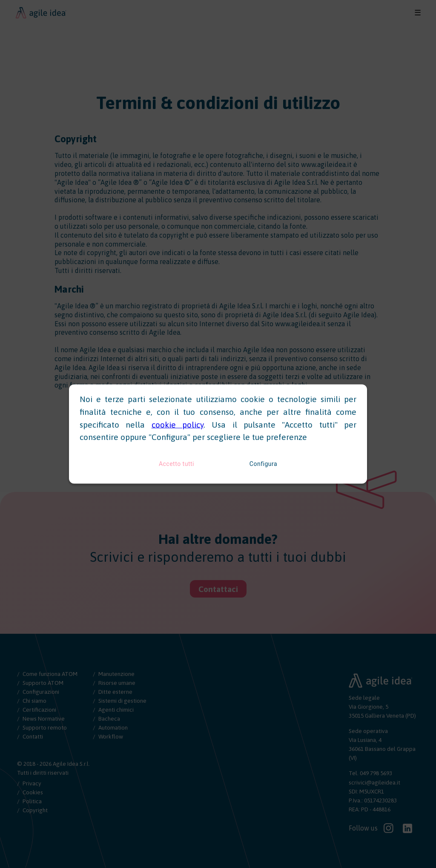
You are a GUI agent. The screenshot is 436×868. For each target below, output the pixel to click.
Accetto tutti (176, 464)
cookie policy (178, 424)
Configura (263, 464)
